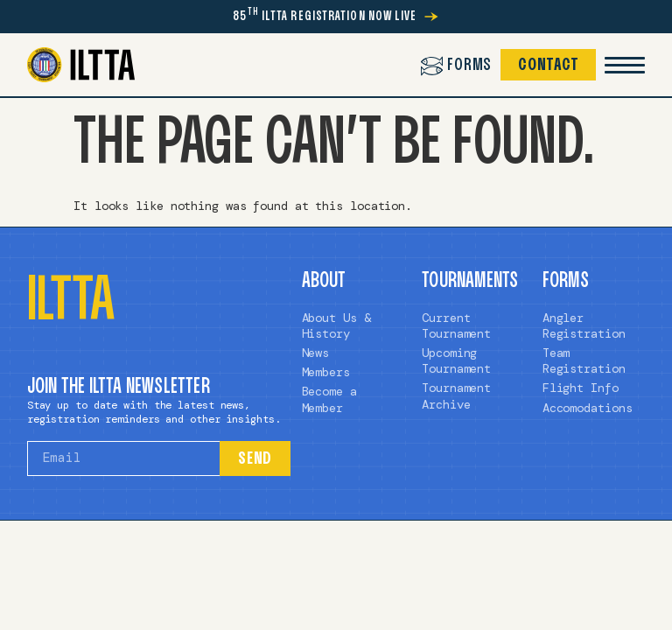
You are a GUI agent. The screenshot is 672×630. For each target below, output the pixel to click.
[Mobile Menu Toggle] (625, 65)
